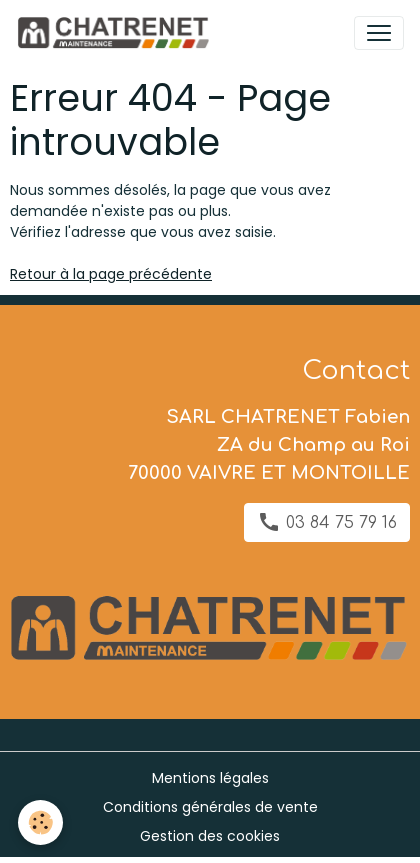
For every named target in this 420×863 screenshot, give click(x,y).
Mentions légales (210, 778)
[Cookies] (40, 822)
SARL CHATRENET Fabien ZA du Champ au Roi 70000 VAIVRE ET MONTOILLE (269, 445)
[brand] (116, 33)
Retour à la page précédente (111, 274)
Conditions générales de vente (210, 807)
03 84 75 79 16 (327, 522)
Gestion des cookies (210, 836)
